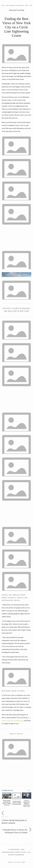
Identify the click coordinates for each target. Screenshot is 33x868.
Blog (3, 6)
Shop (31, 6)
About (27, 6)
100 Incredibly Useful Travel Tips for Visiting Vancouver (7, 803)
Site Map (17, 862)
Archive (11, 862)
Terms (23, 862)
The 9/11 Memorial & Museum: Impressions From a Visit (27, 803)
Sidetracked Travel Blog (16, 10)
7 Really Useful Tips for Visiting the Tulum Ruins (17, 803)
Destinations (20, 6)
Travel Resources (11, 6)
